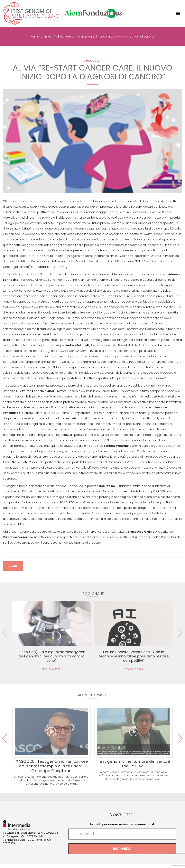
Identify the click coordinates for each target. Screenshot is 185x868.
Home (35, 37)
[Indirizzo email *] (122, 834)
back (13, 566)
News (48, 37)
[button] (180, 633)
